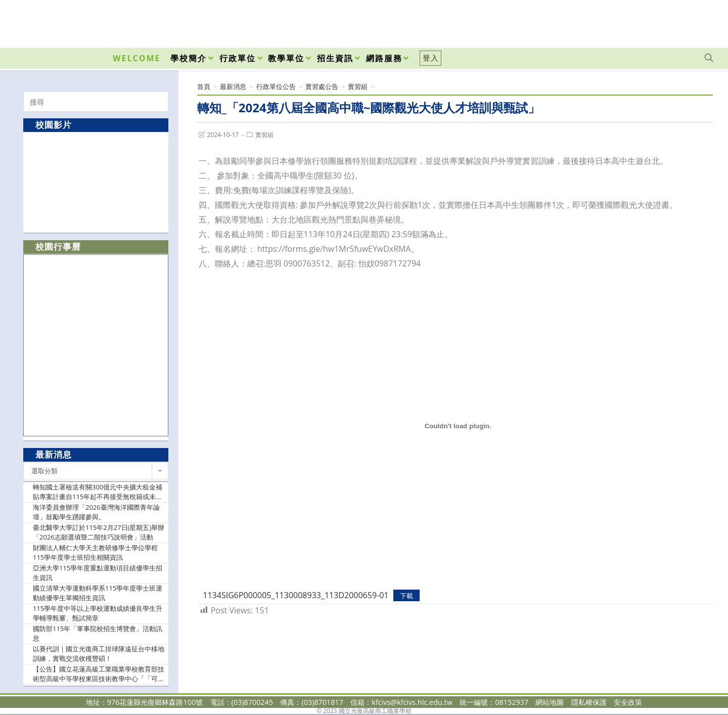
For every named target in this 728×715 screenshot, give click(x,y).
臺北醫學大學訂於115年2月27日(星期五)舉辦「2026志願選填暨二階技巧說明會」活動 (99, 532)
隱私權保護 (589, 702)
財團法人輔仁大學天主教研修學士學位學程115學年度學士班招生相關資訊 (95, 553)
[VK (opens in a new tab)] (696, 21)
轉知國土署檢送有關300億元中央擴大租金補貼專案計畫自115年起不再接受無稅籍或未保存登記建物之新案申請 (98, 492)
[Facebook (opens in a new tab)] (651, 21)
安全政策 (628, 702)
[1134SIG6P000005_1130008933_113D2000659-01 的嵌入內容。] (458, 426)
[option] (96, 182)
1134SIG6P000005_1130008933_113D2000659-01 (295, 595)
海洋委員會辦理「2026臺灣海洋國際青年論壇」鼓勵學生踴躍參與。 (96, 512)
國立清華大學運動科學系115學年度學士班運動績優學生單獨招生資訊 (98, 593)
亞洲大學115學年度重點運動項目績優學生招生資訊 (98, 573)
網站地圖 (550, 702)
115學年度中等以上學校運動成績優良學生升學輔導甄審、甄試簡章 (98, 613)
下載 (406, 596)
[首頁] (204, 86)
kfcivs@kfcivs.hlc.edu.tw (412, 702)
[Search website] (709, 58)
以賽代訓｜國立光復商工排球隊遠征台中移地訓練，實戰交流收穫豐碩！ (99, 654)
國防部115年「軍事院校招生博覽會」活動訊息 (98, 634)
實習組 (264, 135)
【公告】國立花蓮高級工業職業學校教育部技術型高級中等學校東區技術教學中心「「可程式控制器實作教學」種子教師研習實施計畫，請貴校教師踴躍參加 (99, 674)
